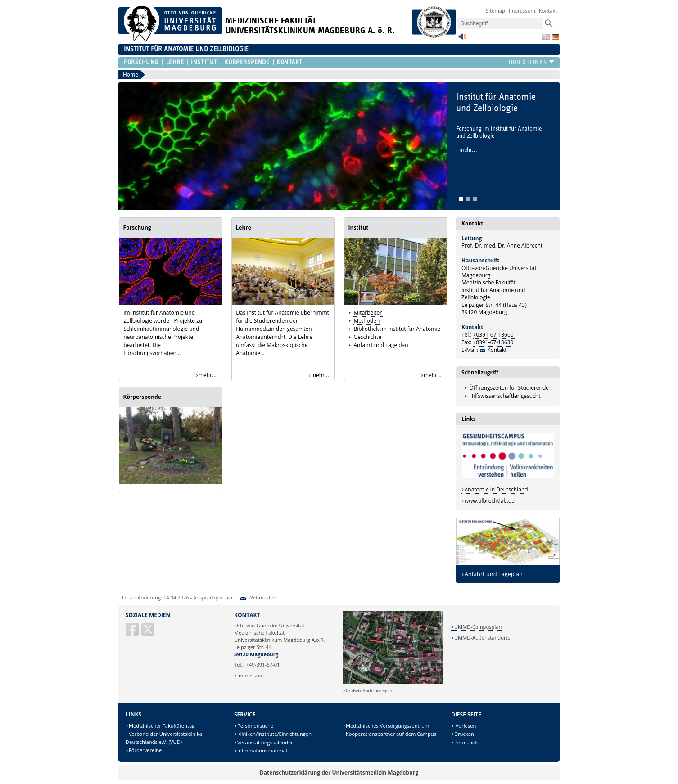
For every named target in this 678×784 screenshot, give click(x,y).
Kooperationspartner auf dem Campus (391, 734)
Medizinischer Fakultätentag (162, 726)
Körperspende (247, 62)
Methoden (367, 321)
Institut (204, 62)
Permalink (466, 742)
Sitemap (495, 11)
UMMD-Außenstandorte (482, 638)
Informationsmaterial (262, 750)
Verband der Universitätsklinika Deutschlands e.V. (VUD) (164, 738)
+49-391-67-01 (263, 665)
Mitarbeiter (368, 313)
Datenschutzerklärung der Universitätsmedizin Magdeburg (339, 773)
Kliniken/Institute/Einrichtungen (274, 734)
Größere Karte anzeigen (369, 691)
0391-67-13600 (495, 335)
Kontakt (548, 11)
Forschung (141, 62)
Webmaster (261, 597)
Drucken (464, 734)
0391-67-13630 (495, 342)
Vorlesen (465, 726)
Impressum (522, 11)
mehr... (208, 375)
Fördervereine (145, 750)
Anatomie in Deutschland (496, 489)
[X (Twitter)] (149, 633)
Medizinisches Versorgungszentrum (387, 726)
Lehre (175, 62)
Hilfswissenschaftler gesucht (505, 396)
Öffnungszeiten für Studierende (509, 388)
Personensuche (255, 726)
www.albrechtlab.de (490, 501)
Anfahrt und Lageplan (381, 345)
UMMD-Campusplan (478, 627)
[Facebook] (133, 633)
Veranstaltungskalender (265, 742)
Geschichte (368, 337)
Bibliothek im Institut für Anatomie (397, 329)
